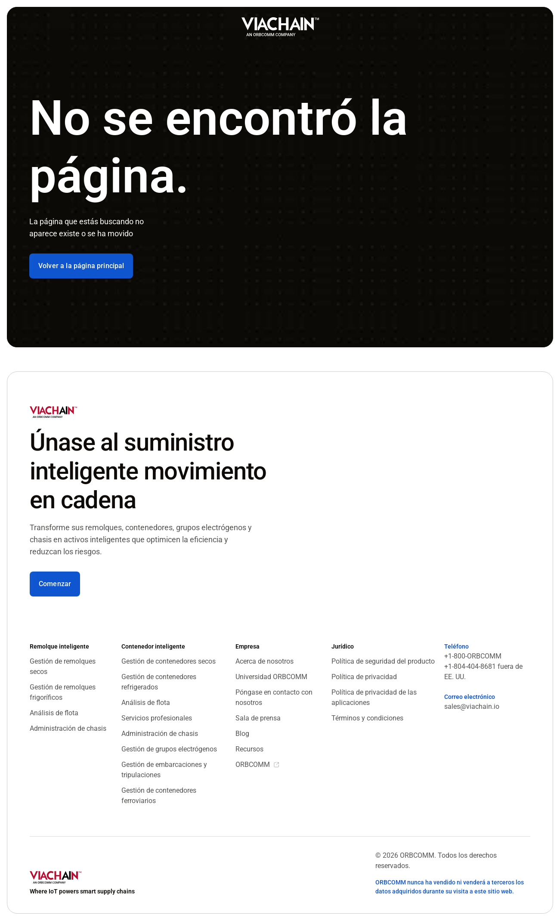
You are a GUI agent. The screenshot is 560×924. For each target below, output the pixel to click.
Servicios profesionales (157, 718)
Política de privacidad (364, 677)
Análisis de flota (54, 713)
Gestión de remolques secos (63, 666)
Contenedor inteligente (153, 646)
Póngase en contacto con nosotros (274, 697)
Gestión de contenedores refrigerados (159, 682)
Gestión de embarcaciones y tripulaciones (164, 770)
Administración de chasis (68, 728)
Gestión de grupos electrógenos (169, 749)
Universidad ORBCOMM (271, 677)
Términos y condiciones (367, 718)
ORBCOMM (253, 765)
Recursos (249, 749)
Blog (242, 734)
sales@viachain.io (472, 706)
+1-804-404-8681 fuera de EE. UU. (483, 672)
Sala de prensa (258, 718)
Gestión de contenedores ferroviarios (159, 796)
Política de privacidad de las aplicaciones (374, 697)
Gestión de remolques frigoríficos (63, 692)
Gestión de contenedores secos (169, 661)
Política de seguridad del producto (383, 661)
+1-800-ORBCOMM (473, 656)
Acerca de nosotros (265, 661)
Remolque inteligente (59, 646)
